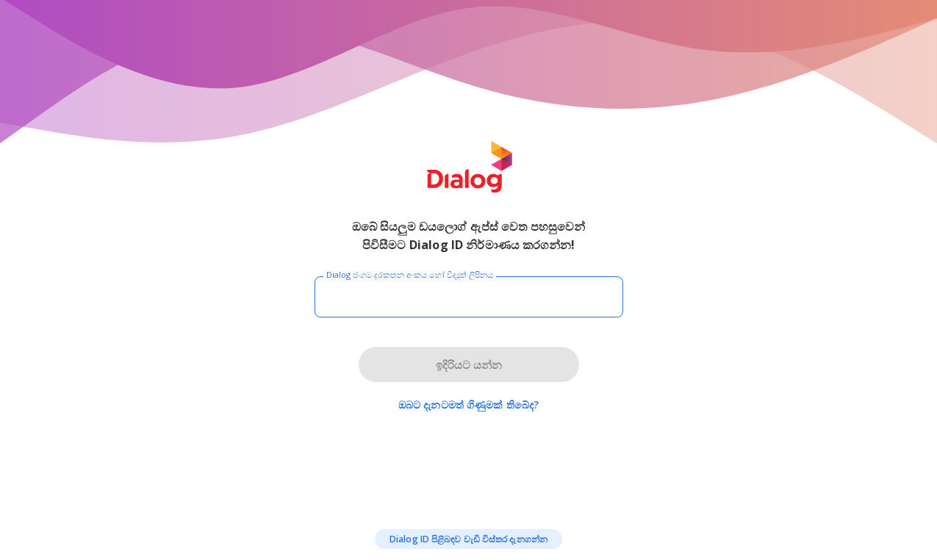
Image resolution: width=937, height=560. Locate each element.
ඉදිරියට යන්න (469, 365)
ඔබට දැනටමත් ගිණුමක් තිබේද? (468, 405)
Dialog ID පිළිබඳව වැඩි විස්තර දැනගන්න (468, 539)
